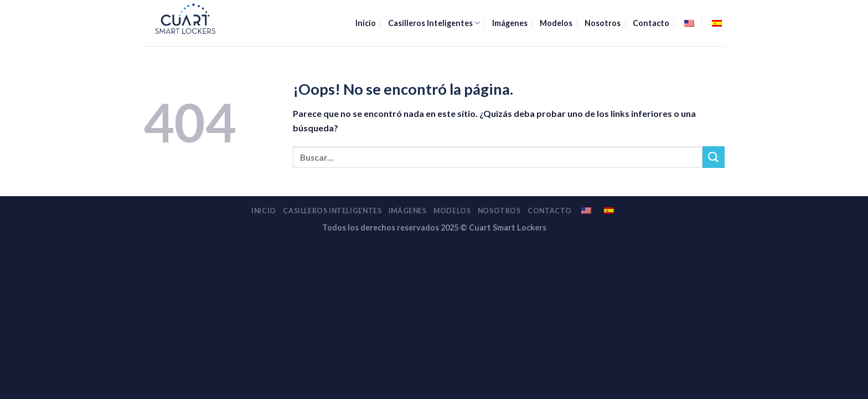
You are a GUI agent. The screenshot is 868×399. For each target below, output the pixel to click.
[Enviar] (714, 157)
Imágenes (510, 23)
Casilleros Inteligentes (434, 23)
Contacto (651, 23)
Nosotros (603, 23)
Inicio (366, 23)
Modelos (556, 23)
